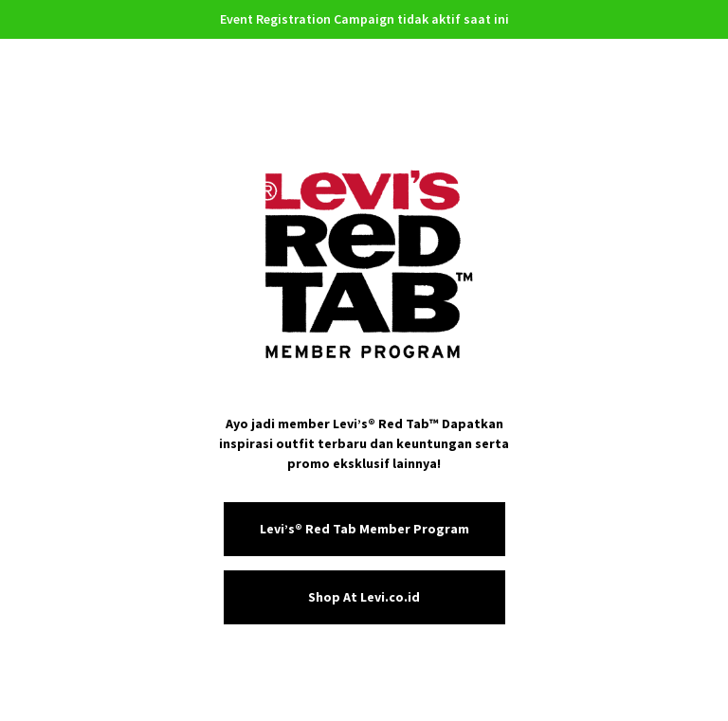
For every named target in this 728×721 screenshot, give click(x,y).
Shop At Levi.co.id (364, 597)
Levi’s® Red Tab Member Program (364, 529)
